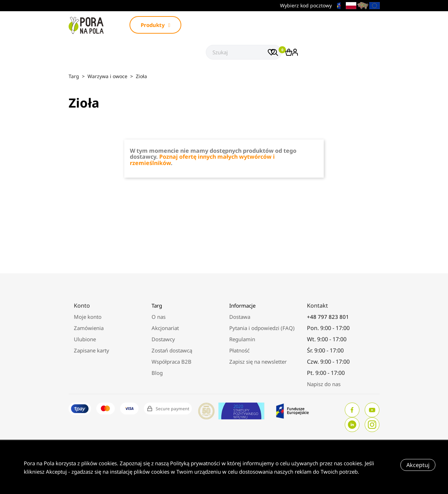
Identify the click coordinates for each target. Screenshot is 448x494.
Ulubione (85, 339)
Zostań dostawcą (172, 350)
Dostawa (240, 317)
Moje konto (88, 317)
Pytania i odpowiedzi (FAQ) (262, 328)
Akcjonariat (165, 328)
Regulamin (242, 339)
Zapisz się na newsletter (258, 362)
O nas (159, 317)
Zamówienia (89, 328)
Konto (82, 306)
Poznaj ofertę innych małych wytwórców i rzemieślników (202, 160)
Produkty (155, 25)
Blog (157, 373)
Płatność (239, 350)
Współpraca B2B (171, 362)
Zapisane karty (92, 350)
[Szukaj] (244, 52)
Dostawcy (163, 339)
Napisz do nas (324, 384)
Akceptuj (418, 465)
